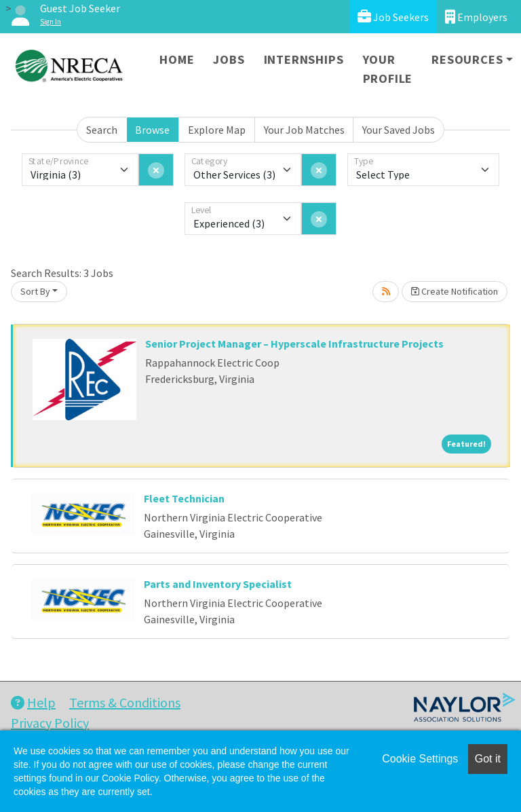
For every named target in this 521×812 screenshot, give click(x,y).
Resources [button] (467, 59)
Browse (152, 130)
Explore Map (217, 130)
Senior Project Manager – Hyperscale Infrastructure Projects (294, 344)
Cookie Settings (420, 759)
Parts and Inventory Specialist (218, 584)
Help (33, 702)
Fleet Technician (184, 498)
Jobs (229, 59)
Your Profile (388, 69)
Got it (488, 759)
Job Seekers (393, 17)
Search (102, 130)
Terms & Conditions (125, 702)
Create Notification (455, 291)
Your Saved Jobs (399, 130)
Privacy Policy (50, 723)
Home (177, 59)
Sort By (35, 291)
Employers (476, 17)
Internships (304, 59)
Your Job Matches (304, 130)
